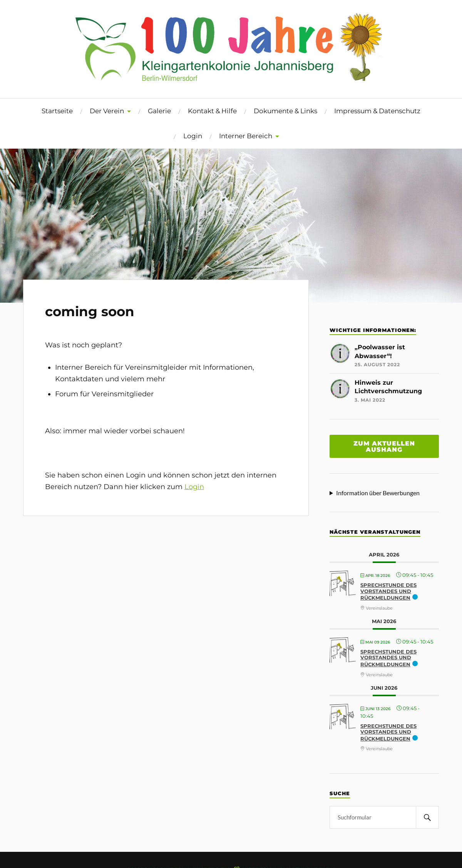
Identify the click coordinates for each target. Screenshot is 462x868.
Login (193, 136)
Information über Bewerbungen (378, 493)
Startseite (57, 111)
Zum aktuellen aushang (384, 446)
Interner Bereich (246, 136)
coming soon (90, 312)
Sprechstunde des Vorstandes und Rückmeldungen (388, 591)
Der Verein (107, 111)
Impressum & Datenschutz (377, 111)
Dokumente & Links (285, 111)
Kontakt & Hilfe (212, 111)
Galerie (159, 111)
